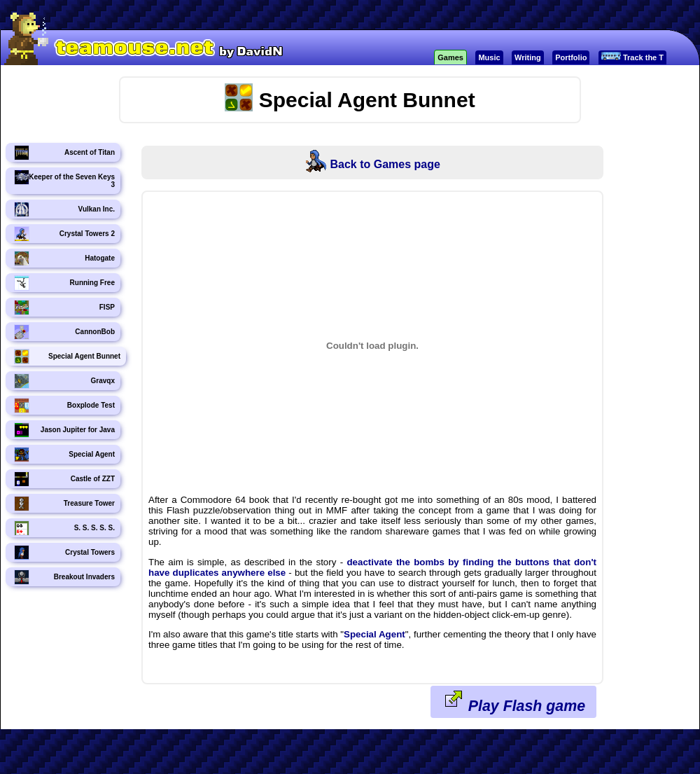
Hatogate (64, 258)
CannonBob (64, 332)
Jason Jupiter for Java (64, 430)
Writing (528, 57)
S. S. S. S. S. (64, 528)
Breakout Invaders (64, 577)
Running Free (64, 283)
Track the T (632, 57)
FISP (64, 307)
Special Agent (64, 455)
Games (450, 57)
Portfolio (571, 57)
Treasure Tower (64, 504)
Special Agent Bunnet (67, 357)
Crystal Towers (64, 553)
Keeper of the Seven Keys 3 (64, 179)
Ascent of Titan (64, 153)
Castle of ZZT (64, 479)
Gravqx (64, 381)
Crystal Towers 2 (64, 234)
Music (489, 57)
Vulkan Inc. (64, 209)
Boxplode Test (64, 406)
